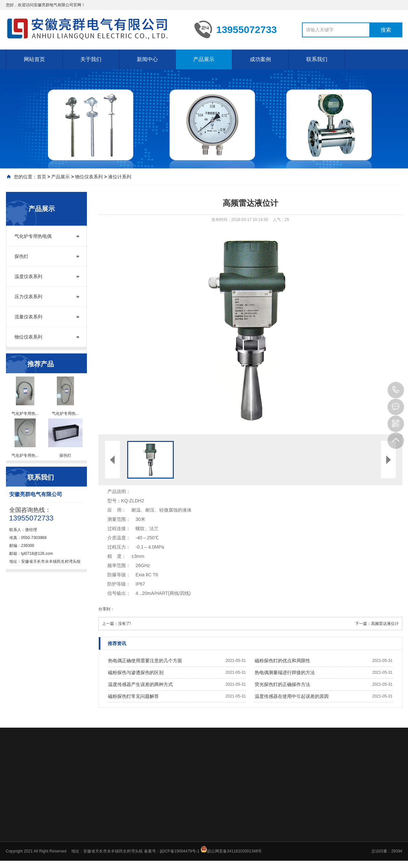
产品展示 (204, 59)
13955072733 (396, 390)
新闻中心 (147, 59)
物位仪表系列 (89, 177)
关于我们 (91, 59)
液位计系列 (120, 177)
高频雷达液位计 (385, 624)
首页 (42, 177)
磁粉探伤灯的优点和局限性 (282, 661)
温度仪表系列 (28, 276)
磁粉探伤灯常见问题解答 (133, 696)
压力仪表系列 (28, 297)
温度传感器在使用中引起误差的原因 (292, 696)
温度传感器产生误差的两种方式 (140, 684)
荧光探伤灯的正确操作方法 (282, 684)
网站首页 (34, 59)
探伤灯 (21, 256)
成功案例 (260, 59)
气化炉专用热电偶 (33, 236)
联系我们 (317, 59)
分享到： (106, 609)
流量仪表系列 (28, 317)
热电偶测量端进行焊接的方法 (285, 672)
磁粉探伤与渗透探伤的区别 (136, 672)
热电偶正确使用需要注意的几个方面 (145, 661)
